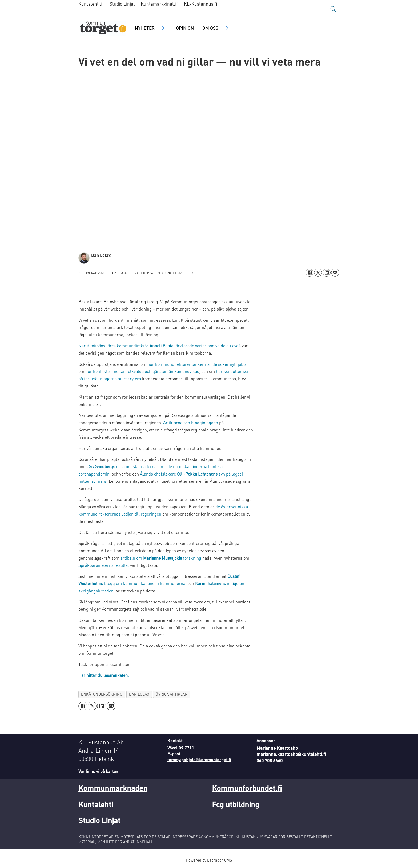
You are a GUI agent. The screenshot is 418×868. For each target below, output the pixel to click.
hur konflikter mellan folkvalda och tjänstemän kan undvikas (142, 371)
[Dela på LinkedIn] (327, 273)
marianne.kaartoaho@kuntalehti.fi (291, 754)
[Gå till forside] (103, 28)
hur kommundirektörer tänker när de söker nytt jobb (197, 364)
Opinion (185, 28)
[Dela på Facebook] (310, 273)
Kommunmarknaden (113, 788)
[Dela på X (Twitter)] (318, 273)
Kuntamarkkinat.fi (159, 4)
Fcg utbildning (236, 804)
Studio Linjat (122, 4)
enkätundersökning (102, 694)
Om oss (210, 28)
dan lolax (139, 694)
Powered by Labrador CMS (209, 860)
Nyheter (145, 28)
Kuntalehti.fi (91, 4)
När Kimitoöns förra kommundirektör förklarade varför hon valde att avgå (160, 346)
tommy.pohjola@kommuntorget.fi (199, 759)
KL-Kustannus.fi (201, 4)
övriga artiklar (172, 694)
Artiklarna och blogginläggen (191, 423)
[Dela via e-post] (335, 273)
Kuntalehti (96, 804)
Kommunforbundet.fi (247, 788)
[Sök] (333, 9)
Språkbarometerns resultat (104, 565)
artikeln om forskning (161, 558)
